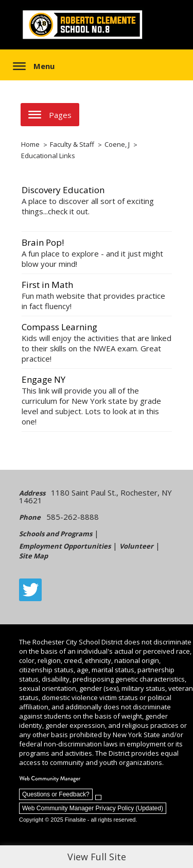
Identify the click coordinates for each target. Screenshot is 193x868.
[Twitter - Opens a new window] (30, 590)
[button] (34, 66)
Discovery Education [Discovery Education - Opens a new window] (63, 190)
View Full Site (97, 857)
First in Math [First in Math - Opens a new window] (47, 285)
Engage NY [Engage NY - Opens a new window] (43, 379)
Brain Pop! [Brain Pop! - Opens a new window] (43, 242)
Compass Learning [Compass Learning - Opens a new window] (59, 327)
